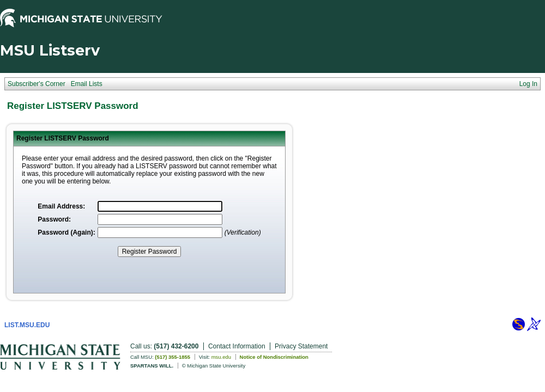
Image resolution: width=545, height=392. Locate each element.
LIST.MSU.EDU (27, 325)
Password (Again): (66, 232)
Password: (54, 219)
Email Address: (61, 206)
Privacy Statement (301, 346)
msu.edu (221, 357)
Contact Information (237, 346)
